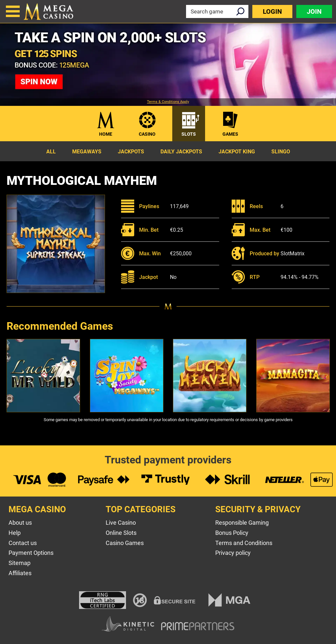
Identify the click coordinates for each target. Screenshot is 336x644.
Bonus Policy (232, 533)
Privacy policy (233, 553)
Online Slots (121, 533)
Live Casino (121, 523)
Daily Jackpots (181, 152)
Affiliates (20, 573)
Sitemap (20, 563)
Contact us (23, 543)
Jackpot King (237, 152)
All (51, 152)
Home (106, 134)
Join (314, 11)
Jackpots (131, 152)
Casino (147, 134)
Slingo (281, 152)
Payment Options (31, 553)
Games (230, 134)
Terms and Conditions (244, 543)
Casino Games (125, 543)
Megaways (87, 152)
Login (272, 11)
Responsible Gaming (242, 523)
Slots (189, 134)
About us (20, 523)
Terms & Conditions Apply (168, 102)
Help (15, 533)
